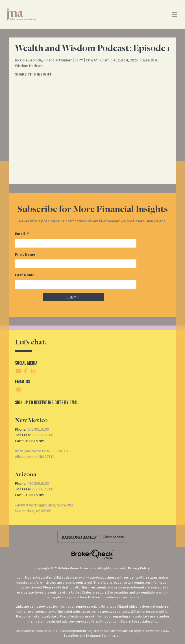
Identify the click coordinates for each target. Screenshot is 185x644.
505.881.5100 (38, 430)
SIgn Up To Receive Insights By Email (47, 403)
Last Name (25, 275)
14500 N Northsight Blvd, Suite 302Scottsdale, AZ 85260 (44, 508)
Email (22, 234)
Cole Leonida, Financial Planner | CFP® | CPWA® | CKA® (64, 60)
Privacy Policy (139, 568)
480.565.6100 (38, 484)
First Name (25, 254)
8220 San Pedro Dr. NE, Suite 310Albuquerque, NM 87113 (42, 454)
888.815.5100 (42, 435)
